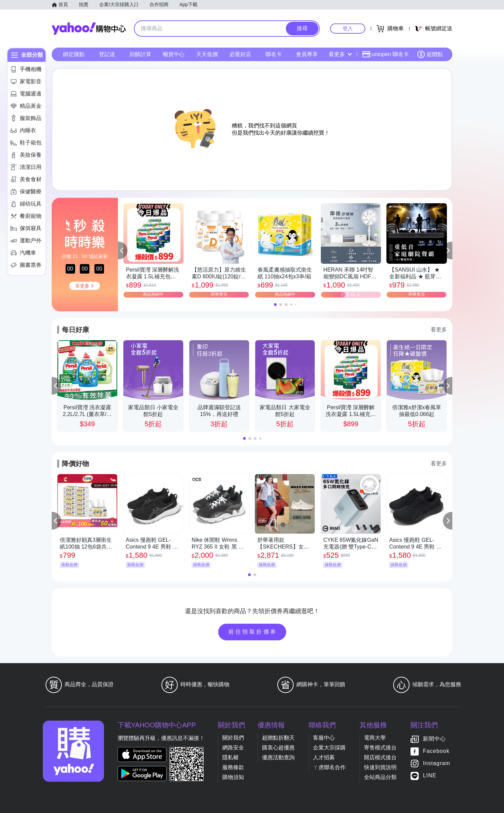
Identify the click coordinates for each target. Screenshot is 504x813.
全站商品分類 (380, 777)
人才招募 (324, 757)
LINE (430, 776)
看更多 (340, 54)
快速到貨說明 (380, 767)
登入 (348, 28)
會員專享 (307, 54)
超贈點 (430, 54)
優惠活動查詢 (278, 757)
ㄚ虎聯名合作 (329, 767)
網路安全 (233, 748)
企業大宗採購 (329, 748)
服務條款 (233, 767)
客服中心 (324, 738)
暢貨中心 (174, 54)
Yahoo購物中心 (89, 29)
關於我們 (233, 738)
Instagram (436, 764)
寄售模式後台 (380, 748)
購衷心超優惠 (278, 748)
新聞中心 (434, 739)
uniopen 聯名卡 (386, 54)
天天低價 (207, 54)
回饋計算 (140, 54)
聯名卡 (274, 54)
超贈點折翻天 (278, 738)
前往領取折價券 (253, 632)
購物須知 (233, 777)
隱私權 (230, 757)
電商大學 (375, 738)
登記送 (107, 54)
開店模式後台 (380, 757)
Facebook (436, 751)
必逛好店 (240, 54)
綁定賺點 (74, 54)
